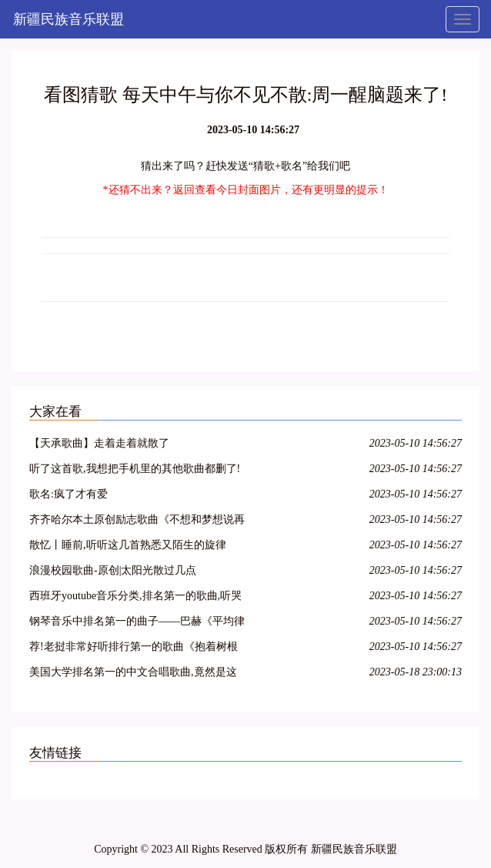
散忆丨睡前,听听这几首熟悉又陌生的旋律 (128, 545)
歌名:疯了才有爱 (68, 494)
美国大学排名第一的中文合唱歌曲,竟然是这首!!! (133, 674)
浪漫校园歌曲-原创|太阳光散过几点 (113, 570)
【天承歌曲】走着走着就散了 (99, 443)
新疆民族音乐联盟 (68, 19)
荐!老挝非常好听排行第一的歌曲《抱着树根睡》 (134, 649)
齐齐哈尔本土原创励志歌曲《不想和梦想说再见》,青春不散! (137, 522)
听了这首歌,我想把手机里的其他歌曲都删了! (135, 469)
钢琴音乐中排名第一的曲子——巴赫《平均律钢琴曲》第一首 (137, 623)
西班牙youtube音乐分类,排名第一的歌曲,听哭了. (135, 598)
